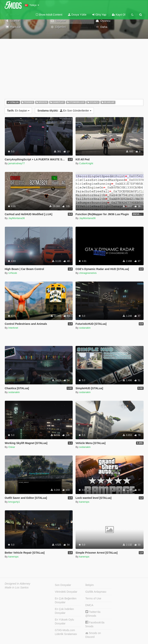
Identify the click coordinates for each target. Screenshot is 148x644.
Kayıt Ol (119, 15)
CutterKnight (86, 163)
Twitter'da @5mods (93, 614)
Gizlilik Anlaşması (96, 592)
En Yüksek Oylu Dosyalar (64, 622)
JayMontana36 (16, 218)
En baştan (18, 111)
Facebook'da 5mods (95, 624)
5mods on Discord (93, 635)
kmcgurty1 (14, 502)
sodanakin (85, 328)
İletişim (90, 585)
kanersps (84, 502)
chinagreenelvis (88, 273)
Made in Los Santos (17, 587)
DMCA (89, 605)
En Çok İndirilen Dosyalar (64, 611)
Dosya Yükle (77, 15)
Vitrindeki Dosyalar (66, 592)
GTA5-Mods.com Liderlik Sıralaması (66, 632)
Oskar (12, 447)
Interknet (13, 328)
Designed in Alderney (18, 584)
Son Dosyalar (63, 585)
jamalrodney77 (16, 163)
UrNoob (13, 273)
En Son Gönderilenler (64, 111)
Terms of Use (93, 598)
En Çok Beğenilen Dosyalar (66, 600)
